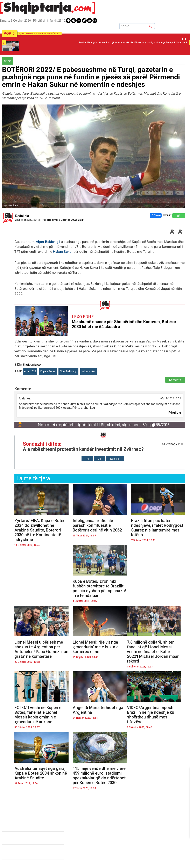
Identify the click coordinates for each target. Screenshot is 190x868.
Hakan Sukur (63, 252)
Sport (8, 61)
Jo (100, 459)
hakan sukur (89, 371)
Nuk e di (115, 459)
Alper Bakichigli (48, 242)
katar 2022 (30, 371)
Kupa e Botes (48, 371)
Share (155, 215)
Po (87, 459)
